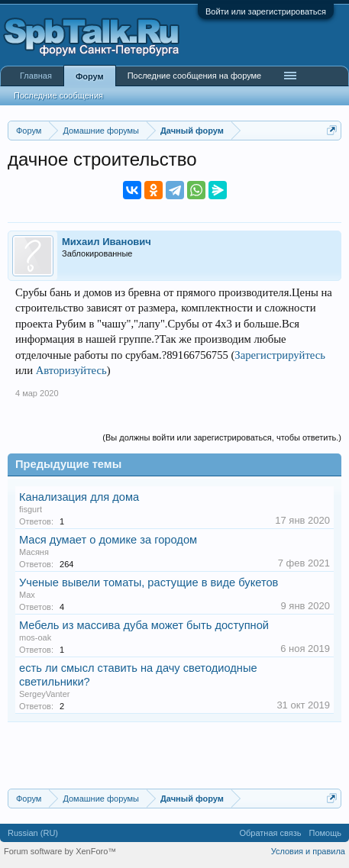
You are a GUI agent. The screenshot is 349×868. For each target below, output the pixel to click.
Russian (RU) (33, 833)
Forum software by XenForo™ (60, 851)
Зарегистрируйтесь (280, 355)
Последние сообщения (58, 95)
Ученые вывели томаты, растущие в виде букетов (149, 582)
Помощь (326, 833)
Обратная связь (270, 833)
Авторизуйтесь (71, 370)
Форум (90, 76)
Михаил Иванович (107, 242)
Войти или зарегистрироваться (266, 11)
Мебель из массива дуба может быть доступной (144, 625)
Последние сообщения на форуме (195, 76)
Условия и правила (308, 851)
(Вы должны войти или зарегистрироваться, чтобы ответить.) (222, 437)
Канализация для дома (79, 497)
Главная (36, 76)
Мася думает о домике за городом (108, 540)
